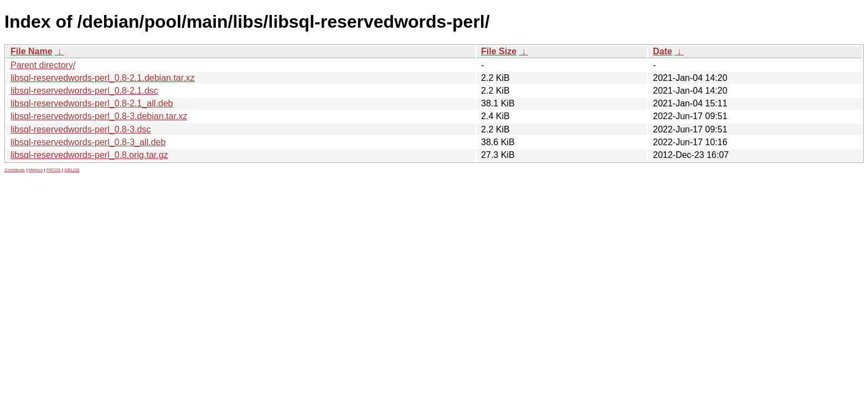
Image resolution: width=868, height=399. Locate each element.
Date (662, 51)
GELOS (72, 170)
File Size (499, 51)
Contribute (15, 170)
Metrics (35, 170)
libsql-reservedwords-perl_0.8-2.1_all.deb (92, 103)
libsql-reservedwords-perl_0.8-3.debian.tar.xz (99, 116)
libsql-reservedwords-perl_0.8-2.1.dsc (84, 91)
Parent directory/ (43, 65)
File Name (32, 51)
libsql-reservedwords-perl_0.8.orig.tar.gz (89, 155)
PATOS (54, 170)
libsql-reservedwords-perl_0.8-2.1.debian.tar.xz (103, 78)
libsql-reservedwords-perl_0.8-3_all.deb (88, 142)
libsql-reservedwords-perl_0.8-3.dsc (81, 129)
